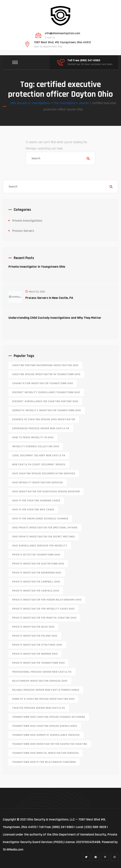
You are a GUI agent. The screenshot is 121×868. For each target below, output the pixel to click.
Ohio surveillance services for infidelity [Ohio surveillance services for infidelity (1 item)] (40, 546)
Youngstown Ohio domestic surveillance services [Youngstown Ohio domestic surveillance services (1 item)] (46, 735)
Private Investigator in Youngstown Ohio (37, 267)
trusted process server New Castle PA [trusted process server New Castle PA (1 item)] (39, 708)
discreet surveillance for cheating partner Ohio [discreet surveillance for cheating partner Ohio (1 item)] (45, 401)
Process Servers (23, 231)
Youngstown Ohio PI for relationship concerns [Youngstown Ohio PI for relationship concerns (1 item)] (44, 762)
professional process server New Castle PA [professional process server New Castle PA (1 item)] (42, 672)
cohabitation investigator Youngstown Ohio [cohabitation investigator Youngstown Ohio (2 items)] (43, 383)
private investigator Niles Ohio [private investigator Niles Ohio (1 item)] (33, 627)
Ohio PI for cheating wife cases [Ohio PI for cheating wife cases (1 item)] (33, 510)
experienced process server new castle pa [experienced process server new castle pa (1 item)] (41, 428)
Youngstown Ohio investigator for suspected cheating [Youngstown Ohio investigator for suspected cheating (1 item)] (50, 744)
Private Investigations (27, 221)
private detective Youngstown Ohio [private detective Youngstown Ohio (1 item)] (36, 555)
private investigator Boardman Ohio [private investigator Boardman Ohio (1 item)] (37, 573)
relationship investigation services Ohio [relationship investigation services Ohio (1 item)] (40, 681)
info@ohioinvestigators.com (62, 33)
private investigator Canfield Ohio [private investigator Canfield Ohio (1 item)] (36, 591)
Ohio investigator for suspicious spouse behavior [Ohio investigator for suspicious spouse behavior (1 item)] (46, 492)
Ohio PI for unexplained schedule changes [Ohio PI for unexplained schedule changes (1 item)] (40, 519)
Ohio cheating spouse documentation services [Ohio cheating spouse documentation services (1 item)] (44, 474)
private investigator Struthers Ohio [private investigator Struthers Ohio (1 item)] (37, 645)
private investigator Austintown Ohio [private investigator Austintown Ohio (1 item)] (38, 564)
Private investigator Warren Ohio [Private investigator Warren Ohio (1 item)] (35, 654)
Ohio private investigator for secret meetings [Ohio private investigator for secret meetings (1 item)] (44, 537)
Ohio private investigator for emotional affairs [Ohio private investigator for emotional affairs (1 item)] (45, 528)
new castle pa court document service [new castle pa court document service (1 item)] (39, 465)
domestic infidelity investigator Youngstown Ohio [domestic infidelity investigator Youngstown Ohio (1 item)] (47, 410)
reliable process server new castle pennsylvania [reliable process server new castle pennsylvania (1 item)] (46, 690)
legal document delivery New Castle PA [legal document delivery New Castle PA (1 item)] (39, 456)
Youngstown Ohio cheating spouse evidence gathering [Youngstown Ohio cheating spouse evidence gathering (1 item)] (49, 717)
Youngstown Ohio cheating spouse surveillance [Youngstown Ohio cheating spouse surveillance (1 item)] (45, 726)
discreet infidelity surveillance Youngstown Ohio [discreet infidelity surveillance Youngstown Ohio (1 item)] (46, 392)
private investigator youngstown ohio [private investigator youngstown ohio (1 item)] (39, 663)
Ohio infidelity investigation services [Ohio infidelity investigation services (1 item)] (38, 483)
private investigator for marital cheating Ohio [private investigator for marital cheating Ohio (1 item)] (44, 618)
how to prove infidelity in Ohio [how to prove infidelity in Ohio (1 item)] (33, 437)
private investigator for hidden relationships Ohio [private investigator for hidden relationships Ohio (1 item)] (47, 600)
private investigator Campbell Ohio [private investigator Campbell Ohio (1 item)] (36, 582)
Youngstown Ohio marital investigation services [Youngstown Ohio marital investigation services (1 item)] (45, 753)
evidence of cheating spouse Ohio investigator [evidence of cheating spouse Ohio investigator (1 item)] (44, 419)
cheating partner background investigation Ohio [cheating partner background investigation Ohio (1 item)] (45, 365)
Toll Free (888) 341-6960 (84, 60)
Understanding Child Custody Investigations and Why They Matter (55, 318)
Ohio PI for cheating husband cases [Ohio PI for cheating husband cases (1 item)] (36, 501)
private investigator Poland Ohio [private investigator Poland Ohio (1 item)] (35, 636)
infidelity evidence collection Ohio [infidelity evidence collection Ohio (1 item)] (36, 446)
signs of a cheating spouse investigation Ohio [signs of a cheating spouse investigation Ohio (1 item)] (43, 699)
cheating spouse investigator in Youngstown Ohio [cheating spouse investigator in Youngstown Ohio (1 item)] (46, 374)
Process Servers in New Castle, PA (49, 298)
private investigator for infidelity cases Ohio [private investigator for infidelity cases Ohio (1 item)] (43, 609)
